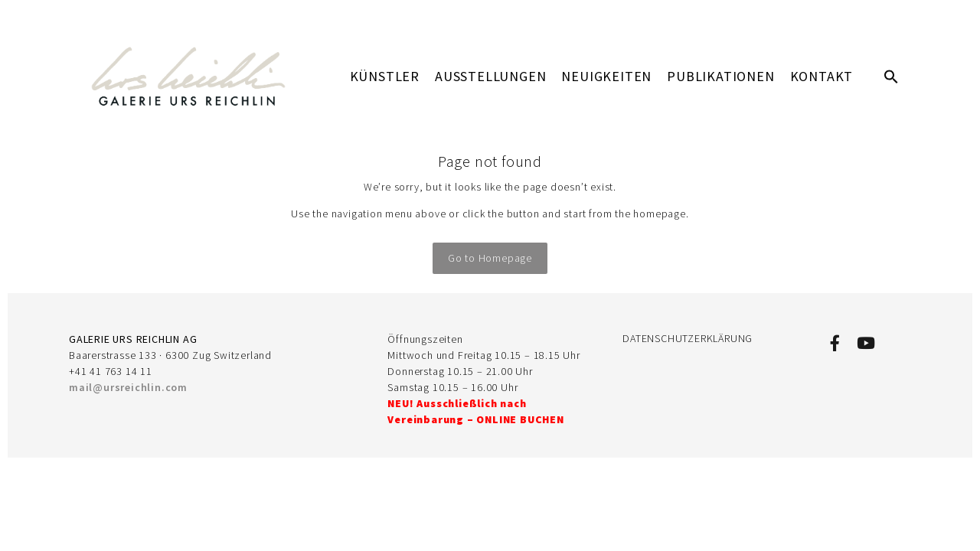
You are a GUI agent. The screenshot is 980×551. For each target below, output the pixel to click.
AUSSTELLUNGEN (490, 76)
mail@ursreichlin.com (128, 387)
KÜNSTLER (385, 76)
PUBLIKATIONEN (720, 76)
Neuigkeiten (606, 76)
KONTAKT (822, 76)
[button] (891, 76)
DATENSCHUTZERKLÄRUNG (688, 338)
